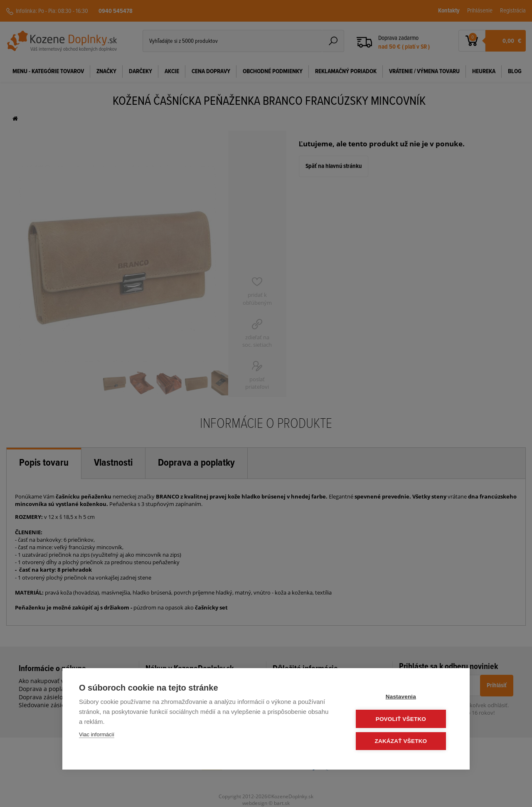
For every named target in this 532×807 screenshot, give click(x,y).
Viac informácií (97, 735)
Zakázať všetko (403, 741)
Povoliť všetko (403, 719)
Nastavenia (403, 697)
